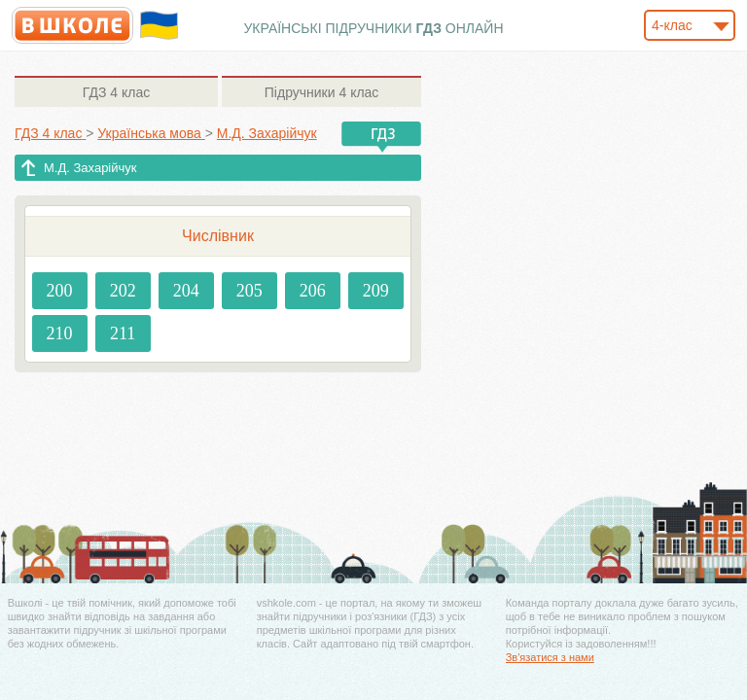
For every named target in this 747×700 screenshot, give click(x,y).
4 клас (116, 92)
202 (123, 291)
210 (60, 333)
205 (249, 291)
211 (123, 333)
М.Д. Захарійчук (90, 168)
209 (376, 291)
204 (186, 291)
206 (313, 291)
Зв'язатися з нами (550, 657)
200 (60, 291)
